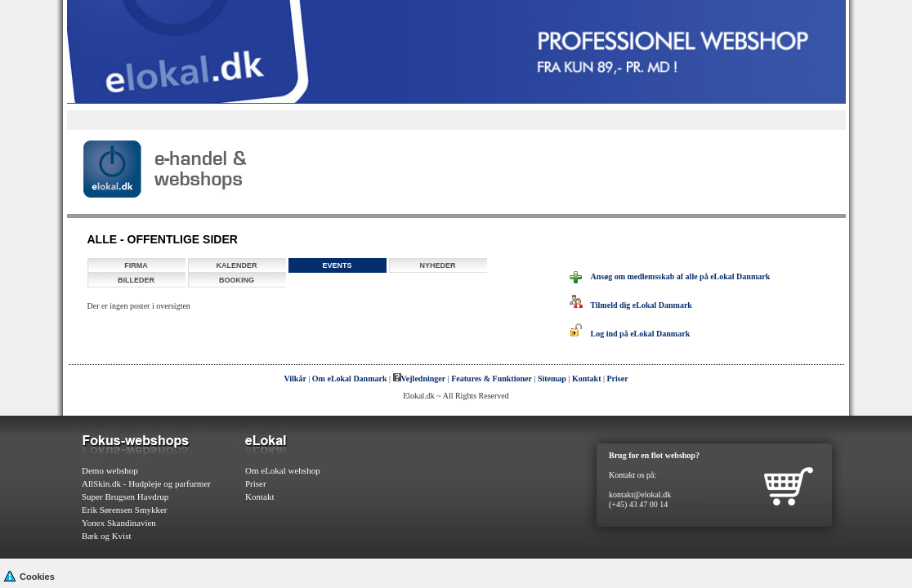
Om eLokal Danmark (350, 379)
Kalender (236, 265)
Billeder (136, 280)
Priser (618, 379)
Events (337, 265)
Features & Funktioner (492, 379)
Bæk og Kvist (107, 536)
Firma (136, 265)
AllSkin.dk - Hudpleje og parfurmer (146, 483)
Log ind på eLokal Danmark (630, 334)
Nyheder (437, 265)
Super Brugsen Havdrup (125, 497)
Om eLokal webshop (283, 470)
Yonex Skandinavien (119, 523)
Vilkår (295, 379)
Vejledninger (420, 379)
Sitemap (552, 379)
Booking (237, 280)
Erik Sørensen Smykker (124, 510)
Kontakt (587, 379)
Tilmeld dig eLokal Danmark (631, 305)
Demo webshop (110, 470)
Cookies (29, 575)
